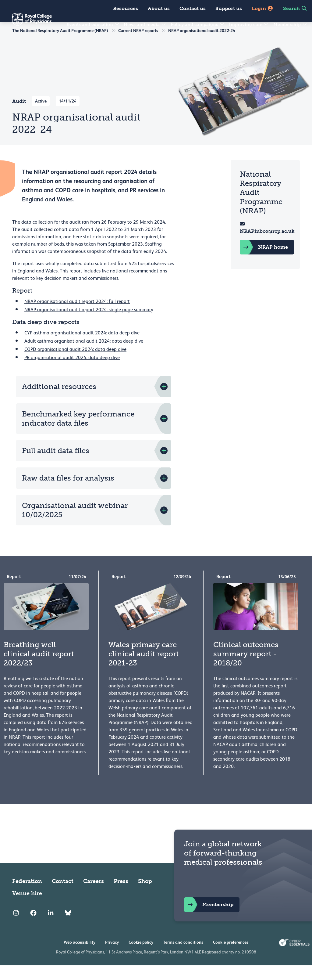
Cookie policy (141, 957)
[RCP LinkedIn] (51, 928)
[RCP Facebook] (33, 928)
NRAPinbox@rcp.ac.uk (268, 246)
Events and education (93, 25)
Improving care (249, 25)
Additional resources (59, 401)
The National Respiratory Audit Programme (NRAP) (60, 45)
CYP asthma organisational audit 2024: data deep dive (82, 348)
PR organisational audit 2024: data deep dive (72, 372)
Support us (229, 8)
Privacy (112, 957)
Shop (145, 896)
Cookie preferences (231, 957)
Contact (63, 896)
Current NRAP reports (138, 45)
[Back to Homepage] (26, 23)
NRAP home (264, 262)
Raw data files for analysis (68, 493)
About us (159, 8)
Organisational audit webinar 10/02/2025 (75, 525)
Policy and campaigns (198, 25)
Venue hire (27, 908)
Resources (126, 8)
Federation (27, 896)
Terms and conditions (183, 957)
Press (121, 896)
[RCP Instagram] (16, 928)
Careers (94, 896)
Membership (290, 25)
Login (262, 8)
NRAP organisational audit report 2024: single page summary (89, 324)
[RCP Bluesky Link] (68, 928)
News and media (145, 25)
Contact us (193, 8)
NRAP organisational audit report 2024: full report (77, 316)
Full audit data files (56, 465)
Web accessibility (80, 957)
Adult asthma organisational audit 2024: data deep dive (84, 356)
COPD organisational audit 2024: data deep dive (75, 364)
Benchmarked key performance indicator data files (78, 433)
